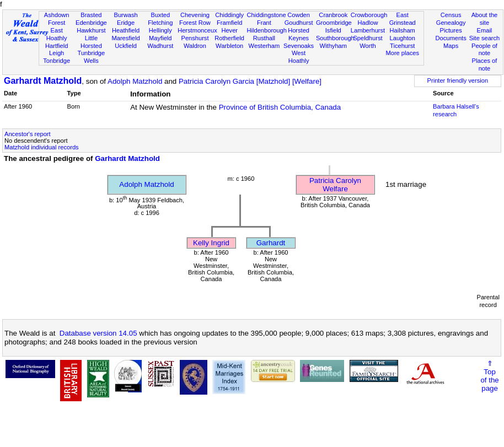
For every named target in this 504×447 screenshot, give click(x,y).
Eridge (126, 23)
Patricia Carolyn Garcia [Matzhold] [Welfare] (250, 81)
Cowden (299, 15)
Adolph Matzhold (135, 81)
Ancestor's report (28, 134)
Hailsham (403, 30)
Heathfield (126, 30)
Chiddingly (229, 15)
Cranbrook (333, 15)
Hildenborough (267, 30)
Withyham (333, 46)
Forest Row (195, 23)
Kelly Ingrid (211, 243)
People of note (484, 50)
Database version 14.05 (98, 333)
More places (402, 53)
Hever (229, 30)
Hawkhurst (91, 30)
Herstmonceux (197, 30)
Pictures (451, 30)
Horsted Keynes (299, 34)
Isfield (333, 30)
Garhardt (271, 243)
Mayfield (160, 38)
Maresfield (125, 38)
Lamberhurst (368, 30)
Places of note (485, 64)
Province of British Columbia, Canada (280, 107)
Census (451, 15)
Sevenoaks (299, 46)
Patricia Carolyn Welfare (335, 185)
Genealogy (451, 23)
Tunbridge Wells (92, 57)
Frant (264, 23)
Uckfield (126, 46)
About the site (485, 19)
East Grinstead (403, 19)
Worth (368, 46)
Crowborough (369, 15)
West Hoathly (299, 57)
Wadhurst (160, 46)
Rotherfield (229, 38)
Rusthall (264, 38)
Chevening (195, 15)
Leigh (57, 53)
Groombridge (334, 23)
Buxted (160, 15)
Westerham (264, 46)
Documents (451, 38)
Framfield (229, 23)
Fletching (160, 23)
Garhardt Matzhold (43, 81)
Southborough (335, 38)
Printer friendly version (458, 80)
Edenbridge (91, 23)
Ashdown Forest (57, 19)
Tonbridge (57, 61)
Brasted (91, 15)
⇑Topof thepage (489, 376)
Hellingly (160, 30)
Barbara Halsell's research (456, 110)
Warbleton (229, 46)
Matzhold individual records (42, 147)
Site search (485, 38)
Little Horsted (91, 42)
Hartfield (57, 46)
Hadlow (368, 23)
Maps (451, 46)
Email (485, 30)
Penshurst (195, 38)
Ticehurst (402, 46)
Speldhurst (368, 38)
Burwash (125, 15)
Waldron (195, 46)
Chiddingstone (267, 15)
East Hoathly (57, 34)
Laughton (403, 38)
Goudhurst (299, 23)
